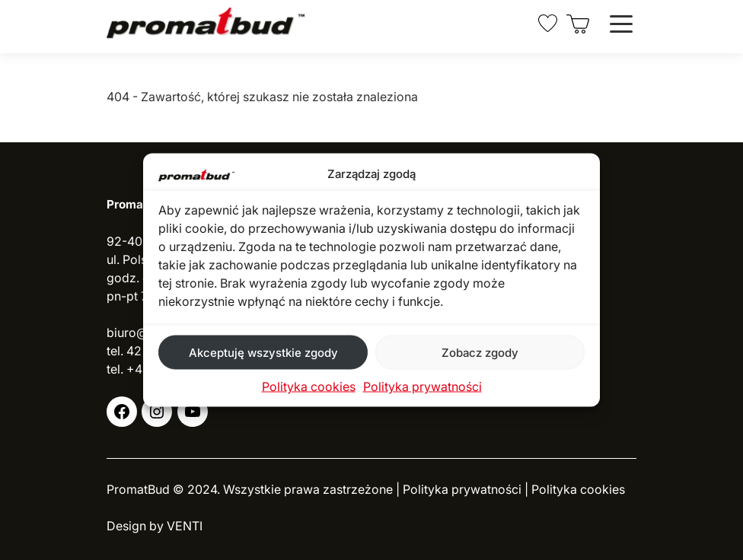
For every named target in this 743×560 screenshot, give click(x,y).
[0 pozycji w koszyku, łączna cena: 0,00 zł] (579, 24)
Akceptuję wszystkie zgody (263, 352)
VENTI (185, 526)
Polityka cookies (309, 387)
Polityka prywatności (423, 387)
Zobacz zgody (480, 352)
